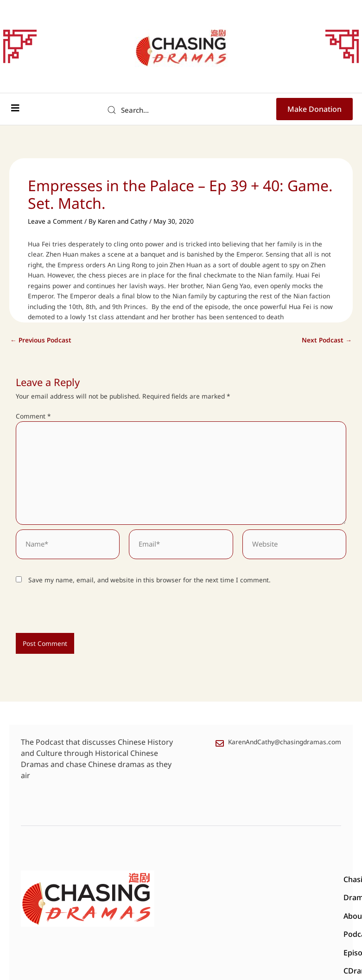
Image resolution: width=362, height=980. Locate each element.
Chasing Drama (180, 880)
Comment (33, 416)
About (222, 880)
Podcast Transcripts (251, 898)
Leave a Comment (55, 221)
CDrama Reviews (182, 898)
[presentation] (79, 613)
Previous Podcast (41, 340)
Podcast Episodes (268, 880)
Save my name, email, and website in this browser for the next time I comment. (149, 580)
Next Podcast (327, 340)
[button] (15, 108)
